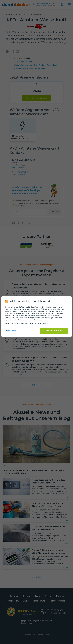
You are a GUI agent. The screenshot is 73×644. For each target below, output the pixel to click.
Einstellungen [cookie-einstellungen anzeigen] (10, 331)
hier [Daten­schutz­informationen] (48, 323)
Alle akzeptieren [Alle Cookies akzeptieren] (54, 331)
